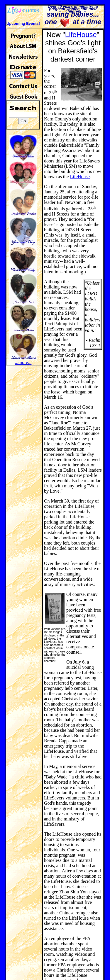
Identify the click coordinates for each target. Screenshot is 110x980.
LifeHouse (81, 35)
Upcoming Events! (23, 23)
